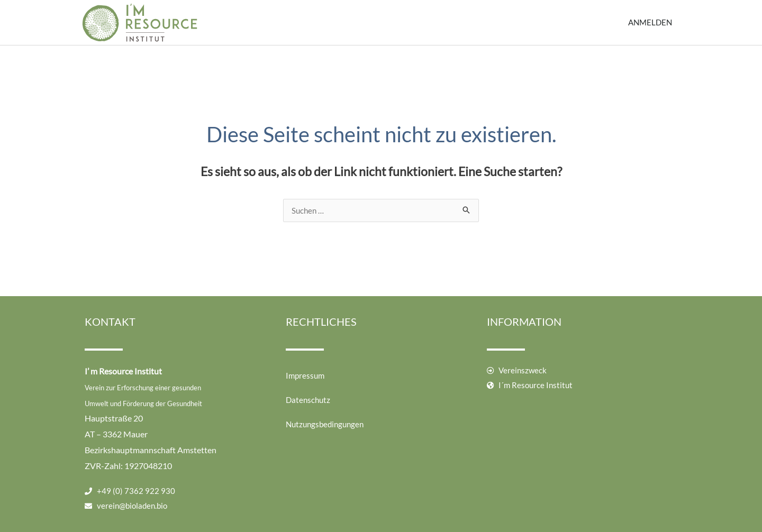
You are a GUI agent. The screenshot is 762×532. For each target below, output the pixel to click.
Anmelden (650, 22)
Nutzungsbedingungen (325, 424)
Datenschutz (308, 400)
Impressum (305, 375)
